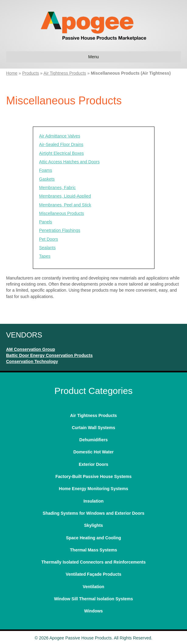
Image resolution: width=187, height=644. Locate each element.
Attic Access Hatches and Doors (69, 162)
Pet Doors (49, 239)
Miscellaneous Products (62, 213)
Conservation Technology (32, 361)
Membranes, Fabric (58, 188)
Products (31, 73)
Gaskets (47, 179)
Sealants (47, 248)
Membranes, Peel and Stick (65, 205)
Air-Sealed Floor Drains (61, 144)
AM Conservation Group (31, 349)
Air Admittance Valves (60, 136)
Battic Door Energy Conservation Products (49, 355)
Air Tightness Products (65, 73)
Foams (46, 170)
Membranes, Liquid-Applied (65, 196)
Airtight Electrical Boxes (62, 153)
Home (12, 73)
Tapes (45, 256)
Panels (46, 222)
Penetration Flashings (60, 230)
